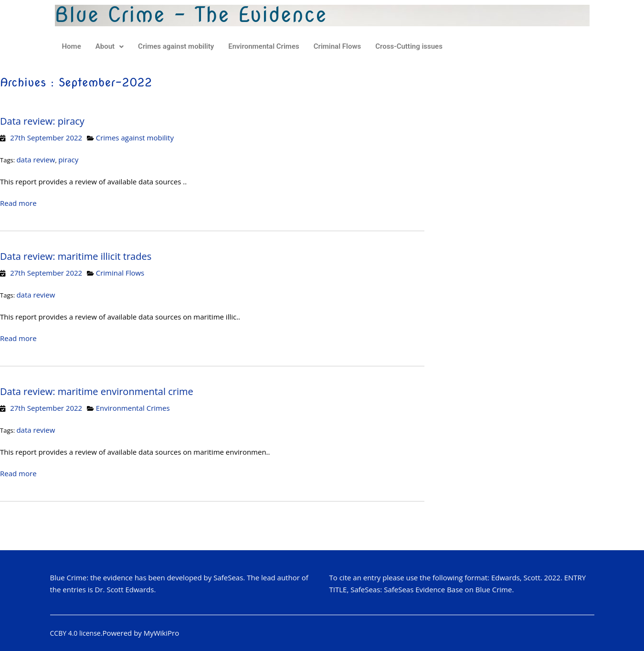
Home (72, 46)
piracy (68, 160)
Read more (18, 203)
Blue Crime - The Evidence (191, 15)
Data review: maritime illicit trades (76, 256)
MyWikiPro (162, 633)
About (110, 46)
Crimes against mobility (176, 46)
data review (36, 160)
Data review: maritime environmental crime (97, 391)
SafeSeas (228, 577)
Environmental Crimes (264, 46)
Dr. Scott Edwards (125, 589)
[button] (110, 47)
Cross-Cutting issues (409, 46)
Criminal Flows (338, 46)
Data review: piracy (42, 121)
